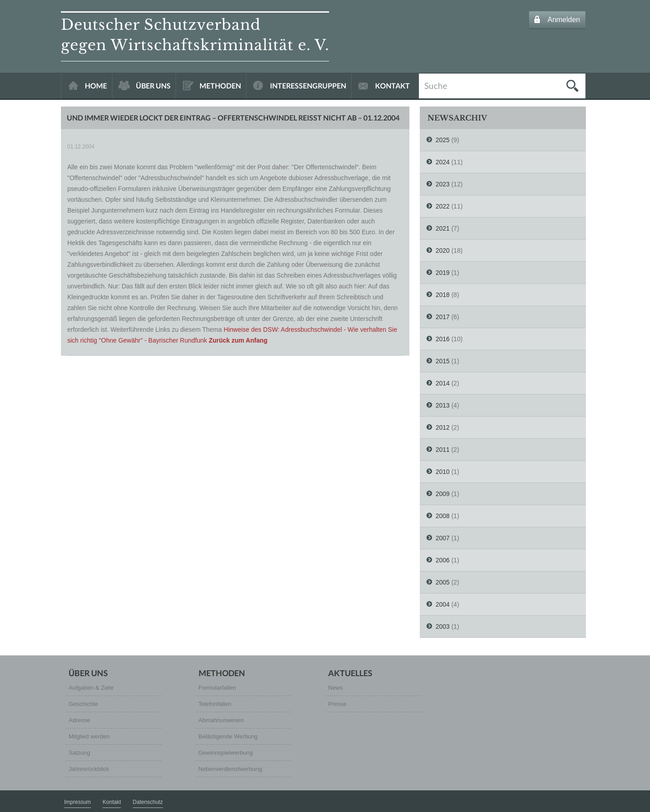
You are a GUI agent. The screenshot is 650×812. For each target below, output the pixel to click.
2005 (443, 582)
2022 (443, 206)
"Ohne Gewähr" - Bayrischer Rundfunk (153, 340)
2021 (443, 228)
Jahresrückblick (89, 769)
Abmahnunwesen (221, 720)
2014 (443, 383)
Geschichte (83, 704)
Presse (337, 704)
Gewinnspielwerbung (226, 753)
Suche (436, 85)
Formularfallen (217, 688)
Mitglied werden (89, 736)
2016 (443, 339)
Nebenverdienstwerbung (230, 769)
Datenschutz (148, 802)
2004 (443, 604)
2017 (443, 317)
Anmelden (564, 20)
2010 (443, 472)
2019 (443, 273)
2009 (443, 494)
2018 (443, 295)
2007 (443, 538)
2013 (443, 405)
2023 (443, 184)
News (336, 688)
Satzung (79, 753)
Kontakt (112, 802)
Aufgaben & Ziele (91, 688)
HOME (96, 86)
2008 (443, 516)
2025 (443, 140)
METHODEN (220, 86)
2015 (443, 361)
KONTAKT (392, 86)
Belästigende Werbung (228, 736)
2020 (443, 251)
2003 (443, 626)
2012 (443, 427)
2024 (443, 162)
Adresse (79, 720)
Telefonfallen (215, 704)
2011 (443, 450)
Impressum (77, 802)
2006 (443, 560)
